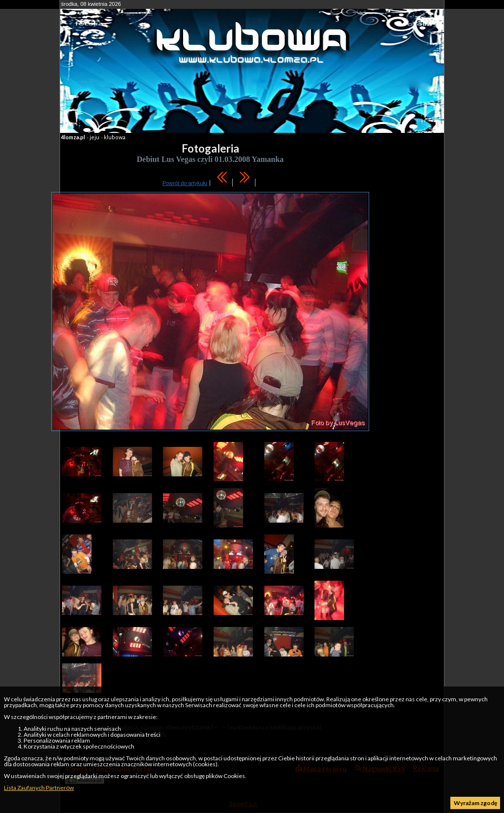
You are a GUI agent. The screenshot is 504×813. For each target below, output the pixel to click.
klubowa (115, 137)
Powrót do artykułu (185, 183)
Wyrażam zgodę (475, 803)
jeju (94, 137)
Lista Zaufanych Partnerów (39, 788)
